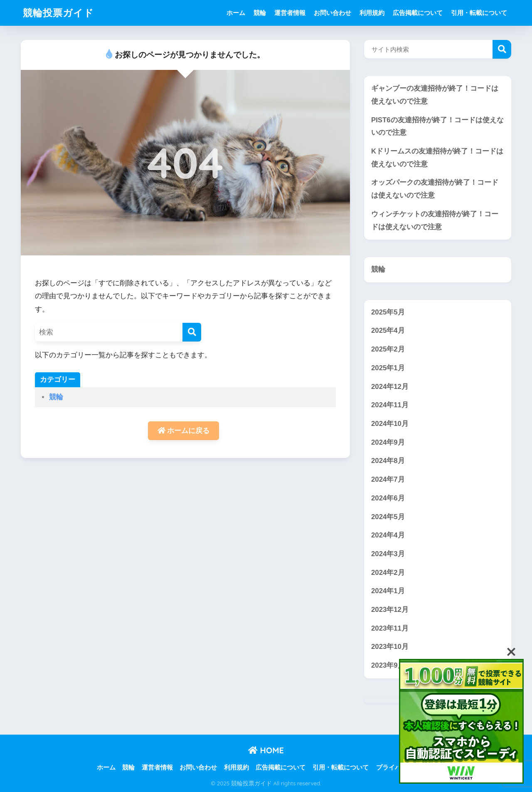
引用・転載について (479, 13)
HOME (266, 750)
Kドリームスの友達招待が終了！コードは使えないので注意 (437, 158)
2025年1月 (388, 368)
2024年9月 (388, 442)
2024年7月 (388, 479)
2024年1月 (388, 591)
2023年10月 (390, 647)
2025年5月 (388, 312)
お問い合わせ (332, 13)
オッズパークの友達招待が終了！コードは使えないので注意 (435, 189)
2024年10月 (390, 424)
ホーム (236, 13)
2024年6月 (388, 498)
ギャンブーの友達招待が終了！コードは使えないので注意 (435, 95)
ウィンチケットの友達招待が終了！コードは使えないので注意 (435, 220)
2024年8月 (388, 461)
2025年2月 (388, 349)
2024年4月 (388, 535)
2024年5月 (388, 517)
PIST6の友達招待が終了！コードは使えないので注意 (437, 126)
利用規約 (372, 13)
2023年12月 (390, 610)
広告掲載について (418, 13)
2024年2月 (388, 573)
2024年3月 (388, 554)
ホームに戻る (184, 431)
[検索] (192, 332)
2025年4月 (388, 330)
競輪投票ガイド (58, 13)
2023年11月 (390, 628)
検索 (502, 49)
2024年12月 (390, 387)
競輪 (260, 13)
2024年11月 (390, 405)
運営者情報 (290, 13)
